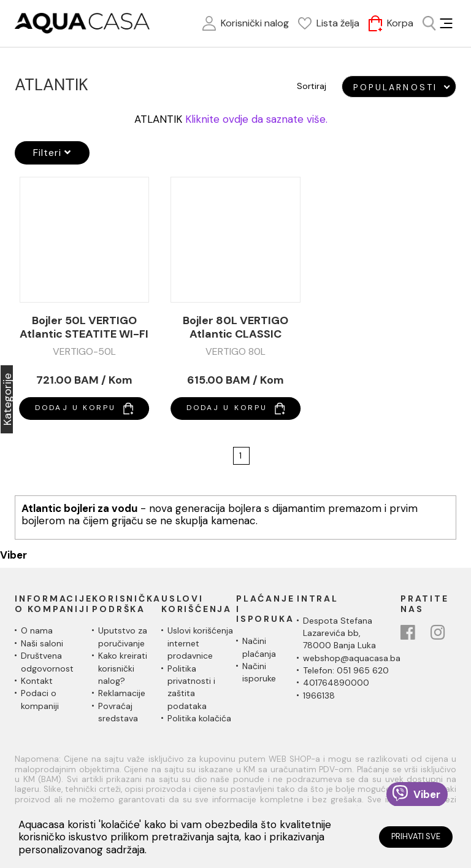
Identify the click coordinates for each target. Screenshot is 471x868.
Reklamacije (122, 693)
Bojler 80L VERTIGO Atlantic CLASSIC (235, 327)
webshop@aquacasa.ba (352, 658)
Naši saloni (42, 643)
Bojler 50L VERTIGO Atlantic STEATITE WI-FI (84, 327)
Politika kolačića (199, 718)
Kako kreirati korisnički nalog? (123, 668)
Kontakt (37, 681)
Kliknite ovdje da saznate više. (256, 119)
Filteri (52, 153)
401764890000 (336, 683)
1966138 (319, 696)
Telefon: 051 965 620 (346, 670)
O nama (37, 630)
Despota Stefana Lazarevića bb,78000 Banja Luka (339, 633)
